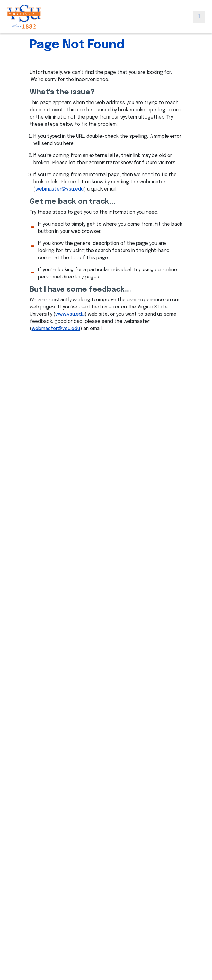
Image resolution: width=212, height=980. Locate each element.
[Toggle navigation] (199, 17)
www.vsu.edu (70, 314)
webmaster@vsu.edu (60, 189)
